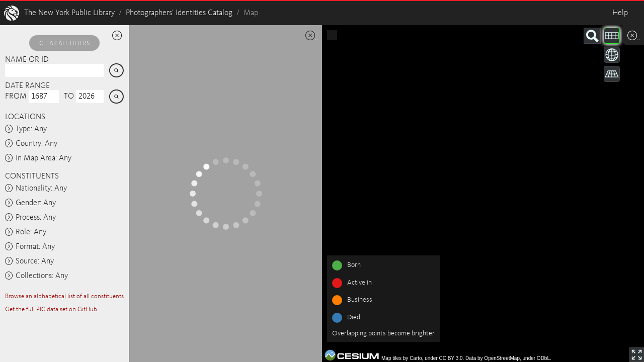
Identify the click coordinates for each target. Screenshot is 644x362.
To (69, 97)
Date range (27, 86)
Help (620, 13)
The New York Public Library (69, 13)
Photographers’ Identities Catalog (179, 13)
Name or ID (27, 60)
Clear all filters (64, 43)
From (16, 97)
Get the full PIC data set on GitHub (51, 309)
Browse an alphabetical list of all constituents (64, 296)
